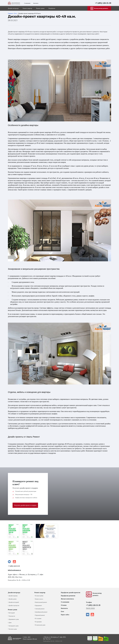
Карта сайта (65, 615)
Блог (16, 13)
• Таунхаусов (11, 616)
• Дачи (10, 623)
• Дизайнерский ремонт (41, 612)
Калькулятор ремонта (99, 8)
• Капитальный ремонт (41, 602)
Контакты (36, 3)
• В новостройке (39, 596)
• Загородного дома (13, 626)
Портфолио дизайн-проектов (71, 593)
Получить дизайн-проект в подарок (25, 505)
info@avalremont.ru (14, 570)
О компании (27, 3)
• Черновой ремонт (40, 615)
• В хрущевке (38, 622)
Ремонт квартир (27, 8)
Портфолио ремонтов (68, 596)
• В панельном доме (40, 625)
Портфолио (52, 8)
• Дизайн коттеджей (13, 602)
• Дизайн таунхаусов (14, 606)
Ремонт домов (40, 8)
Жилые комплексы (67, 599)
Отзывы (64, 605)
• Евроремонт (38, 606)
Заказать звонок (90, 608)
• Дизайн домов (12, 599)
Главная (10, 13)
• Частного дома (12, 629)
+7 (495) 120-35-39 (103, 3)
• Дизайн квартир (13, 596)
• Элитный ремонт (39, 609)
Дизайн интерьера (13, 8)
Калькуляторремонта (97, 594)
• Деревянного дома (13, 619)
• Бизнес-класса (39, 599)
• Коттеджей (11, 613)
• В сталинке (38, 619)
